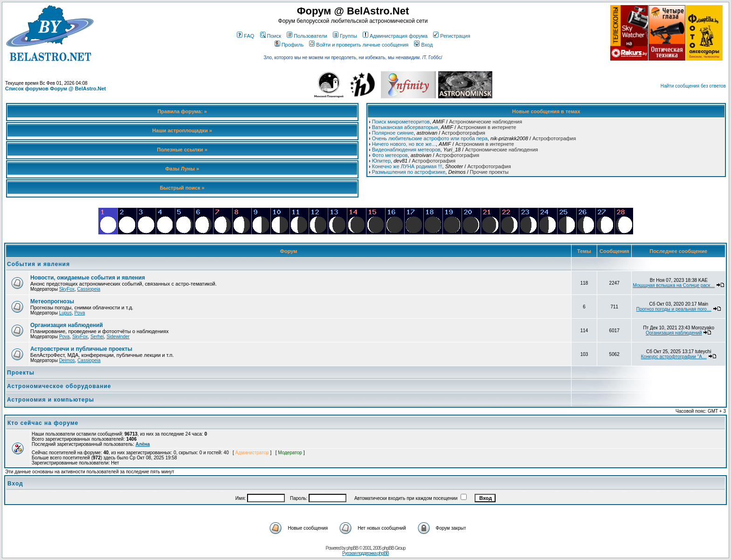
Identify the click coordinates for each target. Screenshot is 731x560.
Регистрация (452, 36)
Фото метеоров (390, 155)
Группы (345, 36)
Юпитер (381, 161)
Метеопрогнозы (52, 301)
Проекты (21, 373)
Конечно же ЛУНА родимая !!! (407, 166)
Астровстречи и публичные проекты (81, 349)
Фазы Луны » (182, 169)
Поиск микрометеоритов (401, 122)
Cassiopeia (89, 289)
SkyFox (67, 289)
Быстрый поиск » (182, 188)
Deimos (67, 360)
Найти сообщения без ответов (693, 86)
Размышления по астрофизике (409, 172)
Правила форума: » (182, 111)
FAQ (245, 36)
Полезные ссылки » (182, 150)
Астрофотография (463, 133)
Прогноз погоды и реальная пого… (674, 309)
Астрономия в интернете (487, 127)
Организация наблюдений (67, 325)
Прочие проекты (489, 172)
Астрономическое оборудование (59, 386)
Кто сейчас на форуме (43, 423)
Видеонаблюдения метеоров (406, 150)
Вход (423, 45)
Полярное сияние (393, 133)
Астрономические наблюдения (486, 122)
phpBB (352, 548)
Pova (79, 313)
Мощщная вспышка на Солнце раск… (674, 285)
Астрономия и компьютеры (51, 400)
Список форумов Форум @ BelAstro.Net (55, 89)
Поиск (271, 36)
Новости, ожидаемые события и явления (88, 278)
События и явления (38, 264)
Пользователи (307, 36)
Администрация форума (395, 36)
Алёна (143, 444)
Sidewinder (118, 337)
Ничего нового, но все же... (404, 144)
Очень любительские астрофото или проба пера (430, 138)
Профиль (289, 45)
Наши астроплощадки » (182, 130)
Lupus (66, 313)
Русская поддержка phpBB (365, 553)
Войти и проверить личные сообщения (359, 45)
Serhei (97, 337)
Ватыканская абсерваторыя (405, 127)
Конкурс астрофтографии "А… (674, 357)
